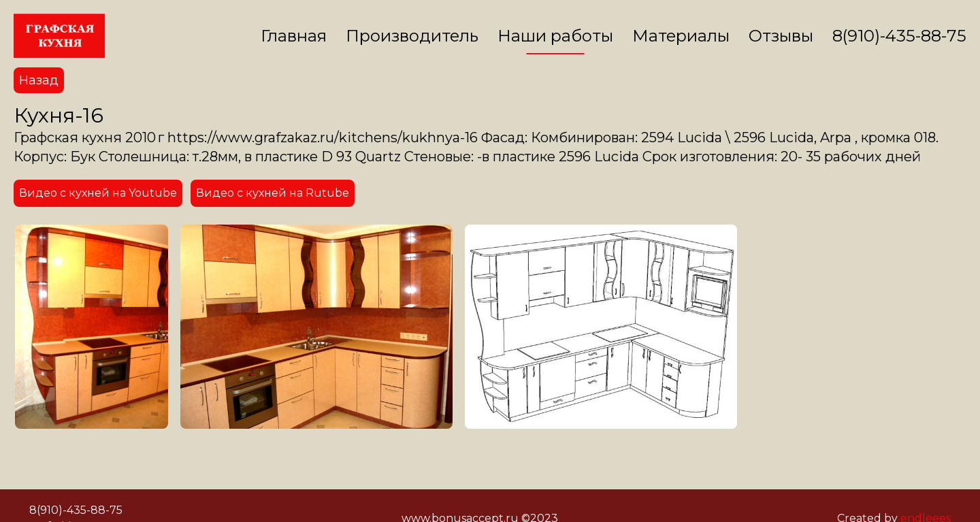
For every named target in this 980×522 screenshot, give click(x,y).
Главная (294, 36)
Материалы (681, 36)
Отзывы (781, 36)
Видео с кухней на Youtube (98, 193)
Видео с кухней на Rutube (273, 193)
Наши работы (555, 36)
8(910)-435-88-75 (899, 36)
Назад (39, 80)
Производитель (412, 36)
